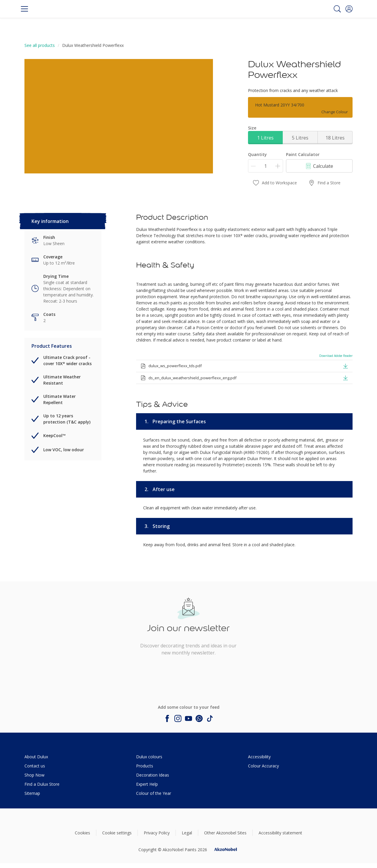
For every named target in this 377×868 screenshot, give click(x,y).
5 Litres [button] (300, 138)
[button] (349, 9)
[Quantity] (266, 166)
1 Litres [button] (265, 138)
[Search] (337, 9)
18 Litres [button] (335, 138)
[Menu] (24, 9)
